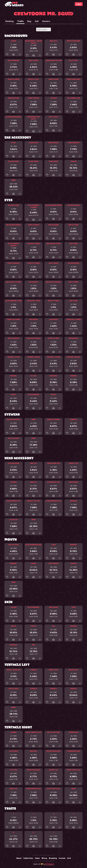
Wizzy (44, 858)
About (19, 858)
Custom (62, 858)
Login (79, 4)
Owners (46, 21)
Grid (69, 858)
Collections (28, 858)
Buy (29, 21)
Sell (37, 21)
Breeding (53, 858)
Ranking (9, 21)
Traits (20, 21)
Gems (37, 858)
